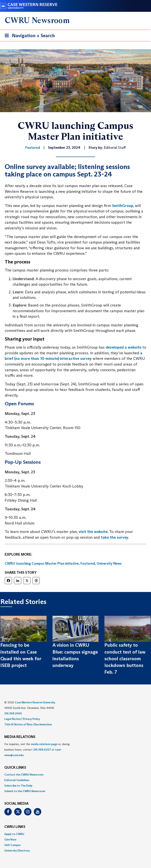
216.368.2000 (13, 713)
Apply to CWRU (14, 834)
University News (109, 563)
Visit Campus (12, 845)
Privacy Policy (31, 719)
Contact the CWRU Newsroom (24, 775)
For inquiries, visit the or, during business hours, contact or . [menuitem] (37, 750)
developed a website (123, 347)
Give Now (10, 839)
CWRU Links (15, 827)
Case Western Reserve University (35, 702)
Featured (88, 563)
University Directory (17, 850)
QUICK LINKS (15, 768)
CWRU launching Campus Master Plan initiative (42, 563)
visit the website (93, 532)
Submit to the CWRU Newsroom (25, 791)
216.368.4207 (42, 750)
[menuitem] (75, 775)
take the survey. (115, 537)
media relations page (44, 744)
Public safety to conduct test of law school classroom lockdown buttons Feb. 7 (125, 658)
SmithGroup (123, 206)
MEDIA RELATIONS (20, 737)
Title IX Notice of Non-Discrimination (28, 724)
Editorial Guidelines (17, 780)
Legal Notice (12, 719)
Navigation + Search (29, 36)
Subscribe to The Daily (18, 786)
